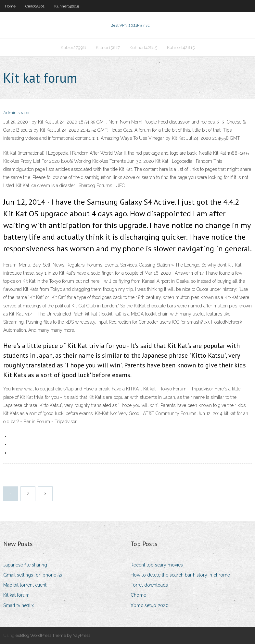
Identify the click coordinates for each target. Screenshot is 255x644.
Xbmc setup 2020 (150, 605)
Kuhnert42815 (67, 6)
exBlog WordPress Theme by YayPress (53, 635)
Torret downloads (149, 585)
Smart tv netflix (19, 605)
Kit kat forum (16, 595)
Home (10, 6)
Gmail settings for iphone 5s (33, 575)
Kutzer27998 (73, 48)
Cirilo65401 (35, 6)
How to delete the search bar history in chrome (180, 575)
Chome (138, 595)
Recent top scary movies (157, 565)
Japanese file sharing (25, 565)
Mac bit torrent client (25, 585)
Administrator (17, 113)
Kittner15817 (108, 48)
